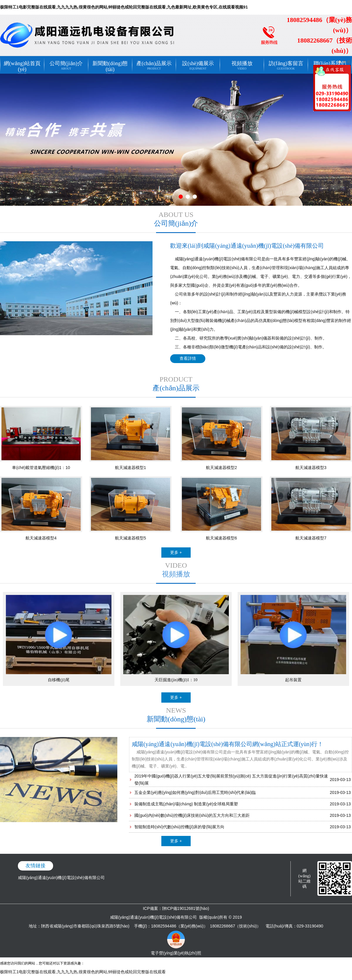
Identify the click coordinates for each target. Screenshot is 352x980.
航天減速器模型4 (41, 538)
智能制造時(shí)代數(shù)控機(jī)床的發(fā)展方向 (179, 827)
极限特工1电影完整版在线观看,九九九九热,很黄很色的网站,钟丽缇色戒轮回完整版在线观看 (83, 972)
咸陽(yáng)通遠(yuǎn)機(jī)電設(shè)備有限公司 (61, 878)
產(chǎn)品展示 (154, 63)
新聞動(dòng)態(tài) (110, 65)
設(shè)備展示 (198, 63)
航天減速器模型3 (311, 468)
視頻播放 (242, 63)
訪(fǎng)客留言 (286, 63)
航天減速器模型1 (131, 468)
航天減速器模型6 (221, 538)
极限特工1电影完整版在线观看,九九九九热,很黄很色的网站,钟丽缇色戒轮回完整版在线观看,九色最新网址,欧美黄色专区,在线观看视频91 (124, 7)
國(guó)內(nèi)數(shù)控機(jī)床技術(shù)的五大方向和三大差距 (192, 815)
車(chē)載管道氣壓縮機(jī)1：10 (41, 468)
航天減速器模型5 (131, 538)
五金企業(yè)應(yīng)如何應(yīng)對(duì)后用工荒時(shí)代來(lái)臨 (195, 792)
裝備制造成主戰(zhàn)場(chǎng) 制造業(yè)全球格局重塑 (186, 804)
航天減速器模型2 (221, 468)
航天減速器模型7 (311, 538)
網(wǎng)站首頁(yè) (22, 65)
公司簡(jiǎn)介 (66, 63)
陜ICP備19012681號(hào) (186, 908)
